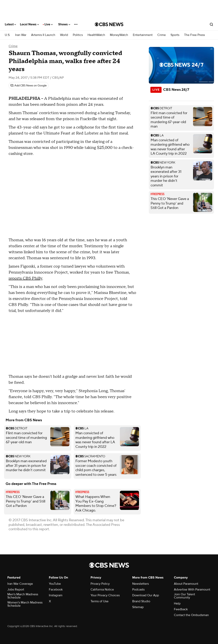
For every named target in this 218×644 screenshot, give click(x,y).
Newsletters (141, 584)
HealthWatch (96, 35)
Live (49, 24)
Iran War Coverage (20, 584)
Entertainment (143, 35)
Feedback (181, 609)
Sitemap (138, 607)
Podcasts (138, 590)
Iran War (21, 35)
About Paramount (186, 584)
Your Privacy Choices (105, 595)
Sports (175, 35)
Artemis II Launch (43, 35)
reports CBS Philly (25, 278)
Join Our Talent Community (184, 596)
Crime (162, 35)
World (64, 35)
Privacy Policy (100, 584)
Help (177, 603)
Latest (10, 24)
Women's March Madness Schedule (25, 604)
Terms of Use (100, 601)
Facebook (56, 590)
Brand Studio (141, 601)
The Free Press (194, 35)
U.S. (8, 35)
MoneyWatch (119, 35)
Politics (78, 35)
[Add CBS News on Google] (29, 86)
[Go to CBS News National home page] (109, 24)
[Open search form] (211, 24)
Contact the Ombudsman (191, 615)
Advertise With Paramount (192, 590)
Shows (64, 24)
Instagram (56, 595)
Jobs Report (16, 590)
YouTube (55, 584)
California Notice (102, 590)
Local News (29, 24)
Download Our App (146, 595)
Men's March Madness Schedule (23, 596)
